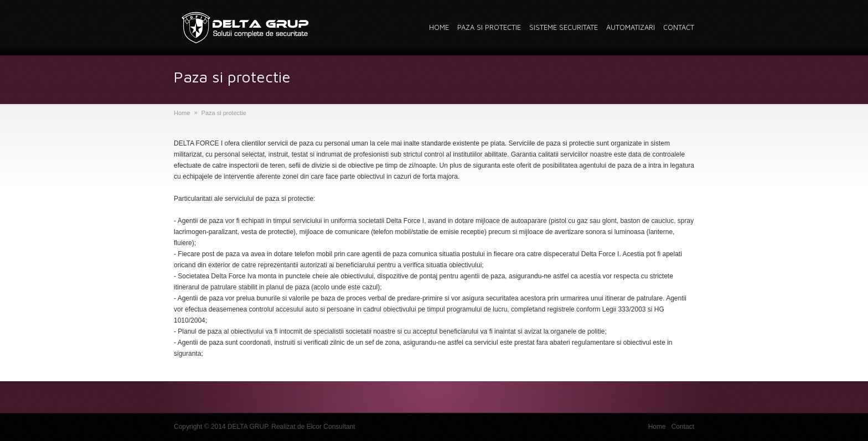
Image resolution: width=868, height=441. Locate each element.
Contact (683, 427)
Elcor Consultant (331, 427)
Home (182, 113)
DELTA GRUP (248, 427)
